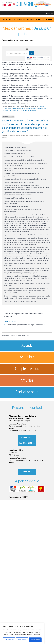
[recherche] (18, 53)
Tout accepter (35, 640)
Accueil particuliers (9, 106)
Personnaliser (9, 640)
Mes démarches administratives (22, 19)
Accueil (6, 19)
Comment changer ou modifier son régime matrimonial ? (26, 325)
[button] (48, 13)
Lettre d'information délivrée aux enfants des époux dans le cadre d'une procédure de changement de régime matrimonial (24, 108)
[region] (22, 633)
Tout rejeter (22, 640)
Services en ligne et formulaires (28, 106)
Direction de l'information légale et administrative (16, 335)
